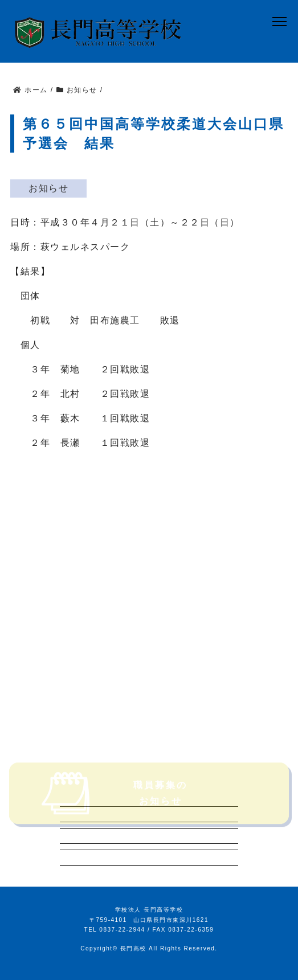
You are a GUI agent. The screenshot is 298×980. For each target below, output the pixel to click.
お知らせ (48, 188)
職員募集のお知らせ (113, 803)
